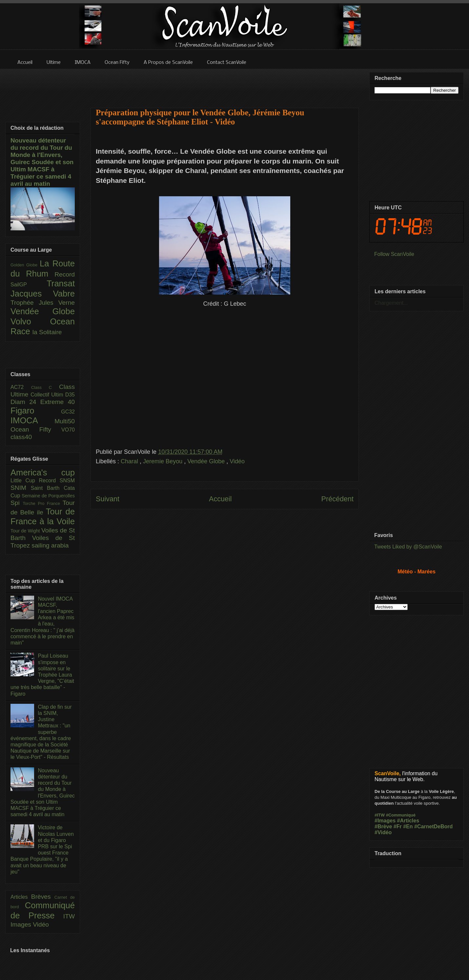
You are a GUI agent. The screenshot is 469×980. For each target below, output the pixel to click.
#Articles (408, 821)
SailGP (29, 285)
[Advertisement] (225, 582)
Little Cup (25, 480)
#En (408, 826)
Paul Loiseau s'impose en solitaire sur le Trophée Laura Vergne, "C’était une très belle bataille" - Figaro (42, 675)
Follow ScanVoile (394, 254)
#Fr (398, 826)
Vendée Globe (207, 461)
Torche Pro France (42, 503)
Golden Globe (25, 265)
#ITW (380, 815)
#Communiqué (401, 815)
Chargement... (391, 303)
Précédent (337, 499)
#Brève (383, 826)
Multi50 (65, 421)
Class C (45, 387)
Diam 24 (25, 402)
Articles (21, 897)
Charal (130, 461)
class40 (21, 437)
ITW (69, 916)
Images (22, 924)
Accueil (220, 499)
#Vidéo (383, 832)
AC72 (21, 387)
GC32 (68, 412)
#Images (385, 821)
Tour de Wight (26, 531)
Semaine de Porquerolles (48, 496)
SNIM (21, 488)
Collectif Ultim (48, 395)
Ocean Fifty (36, 429)
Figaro (36, 411)
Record (65, 274)
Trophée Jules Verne (43, 303)
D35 (70, 395)
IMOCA (32, 420)
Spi (17, 503)
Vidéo (237, 461)
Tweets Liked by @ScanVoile (408, 547)
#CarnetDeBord (433, 826)
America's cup (43, 472)
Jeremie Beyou (163, 461)
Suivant (108, 499)
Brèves (43, 897)
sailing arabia (50, 545)
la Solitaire (47, 332)
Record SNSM (57, 480)
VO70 (68, 430)
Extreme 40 (58, 402)
